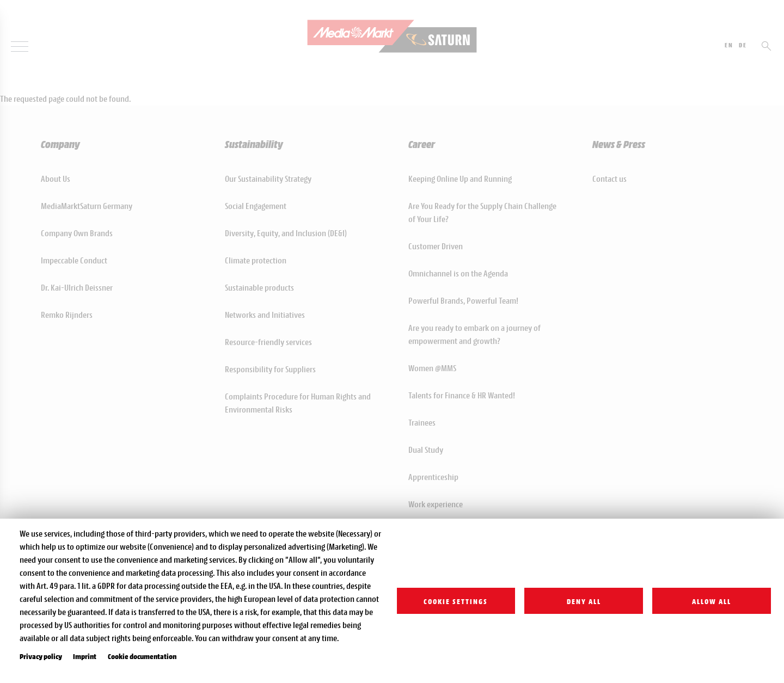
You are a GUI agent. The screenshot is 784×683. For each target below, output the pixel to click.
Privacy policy (41, 656)
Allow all (712, 601)
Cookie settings (456, 601)
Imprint (85, 656)
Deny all (584, 601)
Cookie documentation (142, 656)
